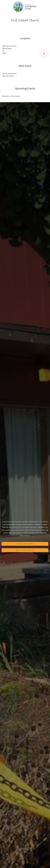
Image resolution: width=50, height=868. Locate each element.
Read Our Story (25, 544)
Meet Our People (25, 550)
